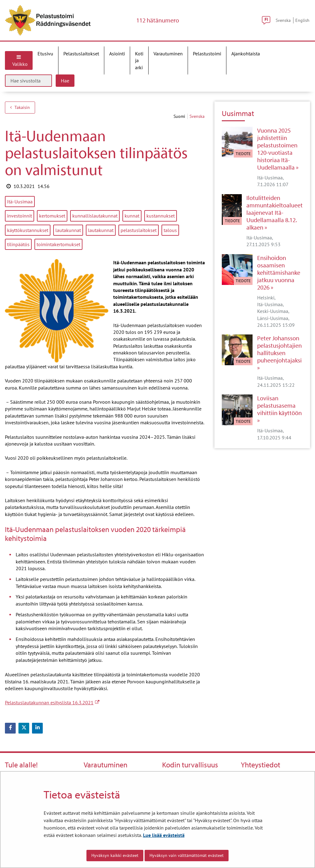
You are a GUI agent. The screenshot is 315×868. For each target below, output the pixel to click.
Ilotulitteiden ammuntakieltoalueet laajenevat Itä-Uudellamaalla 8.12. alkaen (275, 213)
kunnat (132, 216)
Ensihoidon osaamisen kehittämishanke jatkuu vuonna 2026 (279, 273)
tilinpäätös (18, 244)
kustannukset (161, 216)
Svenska (283, 20)
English (302, 20)
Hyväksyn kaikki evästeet (115, 855)
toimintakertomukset (58, 244)
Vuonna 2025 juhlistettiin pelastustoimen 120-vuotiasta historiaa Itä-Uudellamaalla (277, 149)
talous (170, 230)
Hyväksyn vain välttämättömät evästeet (187, 855)
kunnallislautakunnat (95, 216)
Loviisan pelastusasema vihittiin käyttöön (279, 406)
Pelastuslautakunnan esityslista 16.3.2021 (52, 702)
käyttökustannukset (28, 230)
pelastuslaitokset (139, 230)
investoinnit (20, 216)
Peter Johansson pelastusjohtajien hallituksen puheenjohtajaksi (279, 349)
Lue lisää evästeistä (164, 835)
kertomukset (52, 216)
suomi (180, 116)
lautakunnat (68, 230)
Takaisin (20, 107)
